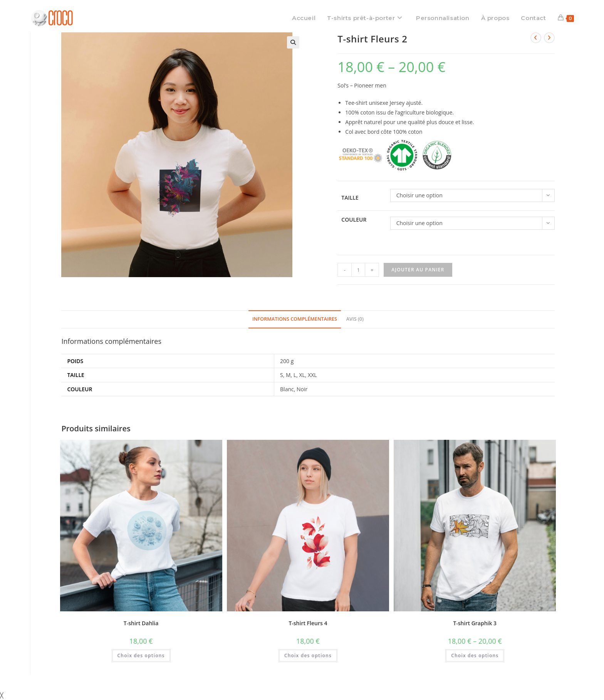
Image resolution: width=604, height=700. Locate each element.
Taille (350, 198)
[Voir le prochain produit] (549, 38)
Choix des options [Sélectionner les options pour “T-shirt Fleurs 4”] (308, 655)
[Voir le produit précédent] (536, 38)
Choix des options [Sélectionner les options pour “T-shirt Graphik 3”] (475, 655)
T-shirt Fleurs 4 (308, 623)
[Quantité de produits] (358, 270)
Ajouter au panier (418, 270)
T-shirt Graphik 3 (475, 623)
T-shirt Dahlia (141, 623)
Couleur (354, 220)
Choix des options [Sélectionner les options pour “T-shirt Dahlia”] (141, 655)
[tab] (295, 319)
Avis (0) (355, 319)
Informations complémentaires (295, 319)
